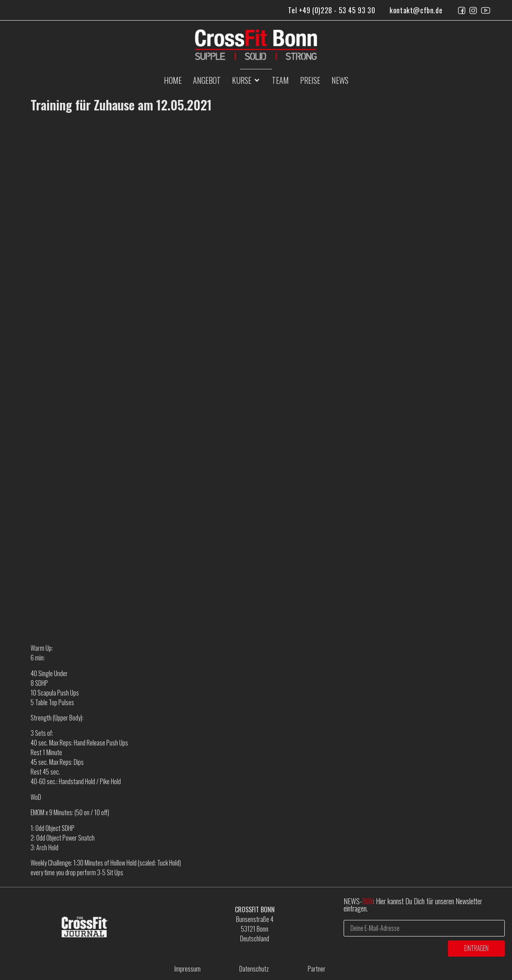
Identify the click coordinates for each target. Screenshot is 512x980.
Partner (317, 969)
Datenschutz (254, 969)
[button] (246, 80)
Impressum (188, 969)
